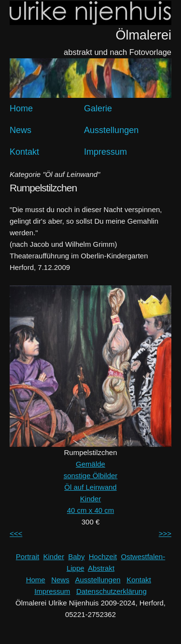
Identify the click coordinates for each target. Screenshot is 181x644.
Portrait (28, 557)
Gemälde (90, 464)
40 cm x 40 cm (91, 510)
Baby (76, 557)
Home (21, 108)
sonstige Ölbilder (91, 476)
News (21, 130)
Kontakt (24, 152)
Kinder (90, 499)
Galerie (98, 108)
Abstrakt (101, 568)
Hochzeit (103, 557)
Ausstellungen (111, 130)
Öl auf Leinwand (90, 487)
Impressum (105, 152)
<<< (16, 533)
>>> (165, 533)
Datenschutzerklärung (111, 591)
